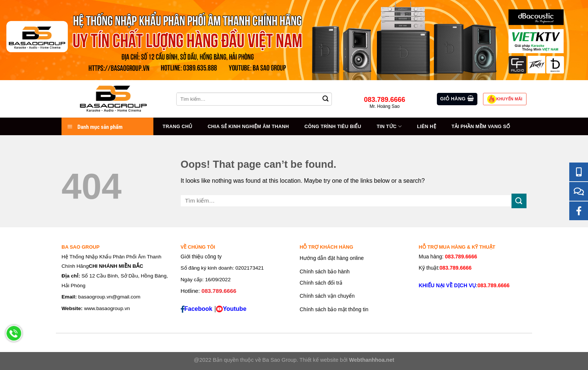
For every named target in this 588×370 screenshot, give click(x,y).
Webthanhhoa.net (372, 360)
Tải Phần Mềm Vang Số (481, 126)
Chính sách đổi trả (321, 283)
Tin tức (389, 126)
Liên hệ (427, 126)
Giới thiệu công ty (201, 257)
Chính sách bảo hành (325, 272)
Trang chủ (178, 126)
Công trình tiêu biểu (333, 126)
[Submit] (519, 201)
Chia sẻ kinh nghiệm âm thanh (248, 126)
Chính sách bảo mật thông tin (334, 309)
